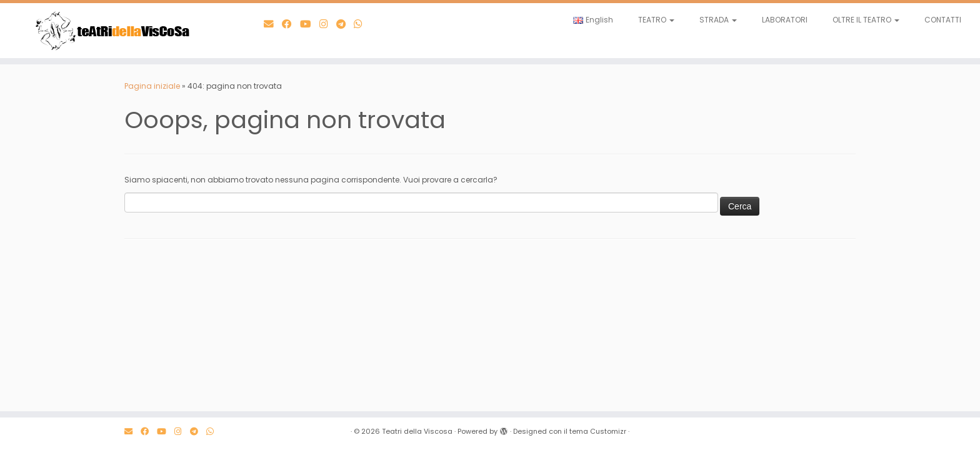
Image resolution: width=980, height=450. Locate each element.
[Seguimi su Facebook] (291, 24)
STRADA (718, 20)
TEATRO (656, 20)
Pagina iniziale (152, 86)
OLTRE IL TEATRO (866, 20)
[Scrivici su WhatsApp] (362, 24)
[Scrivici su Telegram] (345, 24)
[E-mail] (273, 24)
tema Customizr (598, 431)
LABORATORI (785, 20)
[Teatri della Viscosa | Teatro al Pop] (113, 31)
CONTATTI (943, 20)
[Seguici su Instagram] (328, 24)
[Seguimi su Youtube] (310, 24)
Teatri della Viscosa (417, 431)
